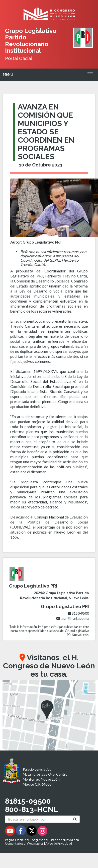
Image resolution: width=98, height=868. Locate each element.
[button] (49, 715)
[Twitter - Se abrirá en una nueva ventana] (32, 832)
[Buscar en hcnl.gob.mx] (37, 819)
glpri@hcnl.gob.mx (75, 618)
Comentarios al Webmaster (24, 844)
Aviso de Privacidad (59, 844)
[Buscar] (75, 819)
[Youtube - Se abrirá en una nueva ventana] (10, 832)
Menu (8, 75)
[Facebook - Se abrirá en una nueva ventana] (21, 832)
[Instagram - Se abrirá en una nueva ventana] (42, 832)
